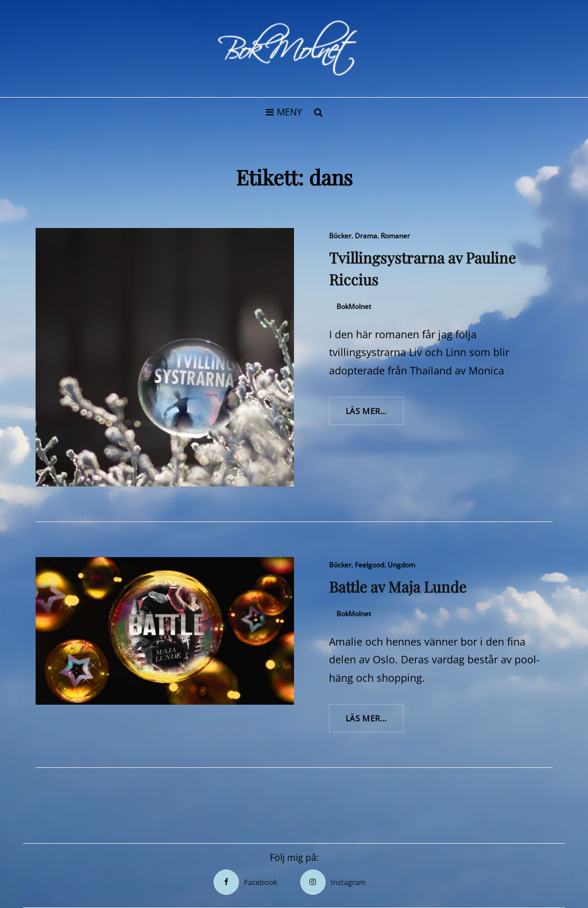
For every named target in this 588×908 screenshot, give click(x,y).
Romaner (395, 236)
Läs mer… (375, 415)
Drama (366, 236)
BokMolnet (354, 306)
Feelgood (370, 565)
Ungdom (401, 565)
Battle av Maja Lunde (398, 587)
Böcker (340, 236)
